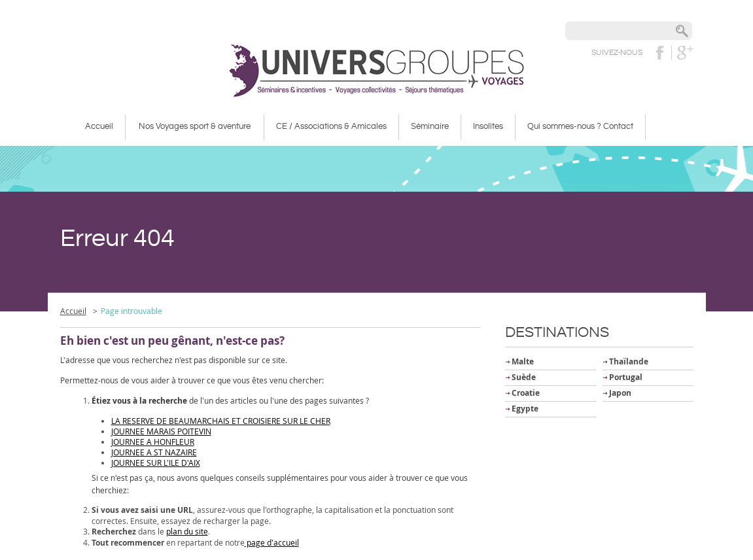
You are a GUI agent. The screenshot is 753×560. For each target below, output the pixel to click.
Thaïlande (629, 361)
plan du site (187, 531)
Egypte (525, 409)
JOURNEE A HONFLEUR (153, 442)
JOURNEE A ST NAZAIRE (154, 452)
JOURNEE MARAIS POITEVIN (161, 431)
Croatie (526, 393)
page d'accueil (272, 542)
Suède (524, 377)
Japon (620, 393)
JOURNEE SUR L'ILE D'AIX (156, 463)
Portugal (626, 377)
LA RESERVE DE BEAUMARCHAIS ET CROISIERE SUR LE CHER (221, 421)
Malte (523, 361)
